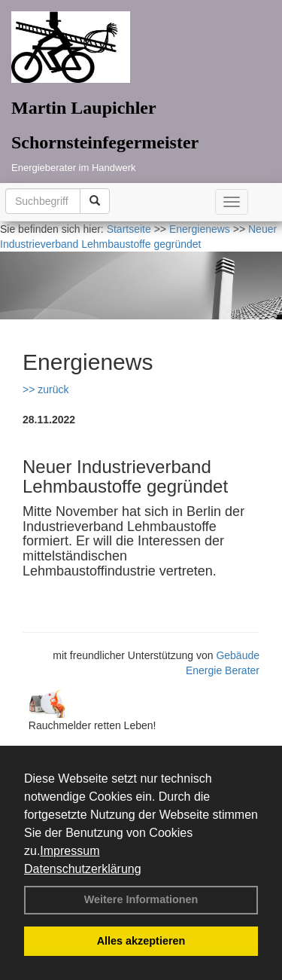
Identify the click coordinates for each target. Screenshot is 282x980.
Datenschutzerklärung (83, 869)
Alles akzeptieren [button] (141, 941)
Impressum (70, 851)
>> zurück (45, 389)
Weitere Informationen (141, 899)
